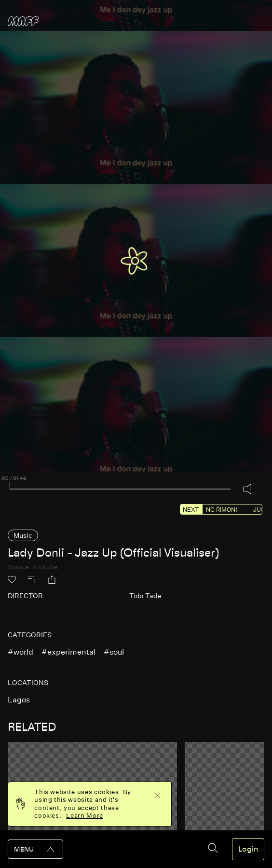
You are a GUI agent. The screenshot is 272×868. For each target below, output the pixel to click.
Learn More (85, 816)
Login (248, 849)
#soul (114, 652)
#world (20, 652)
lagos (19, 700)
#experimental (68, 652)
